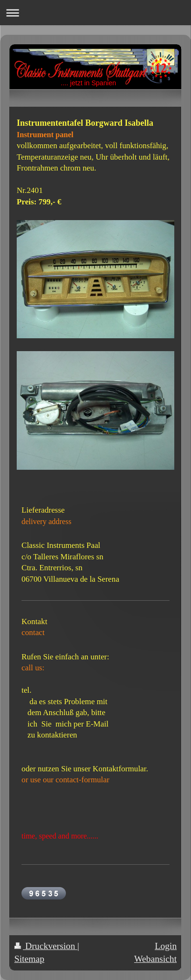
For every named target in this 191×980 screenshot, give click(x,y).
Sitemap (29, 959)
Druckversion (46, 946)
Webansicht (155, 959)
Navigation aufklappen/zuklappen (95, 13)
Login (166, 946)
